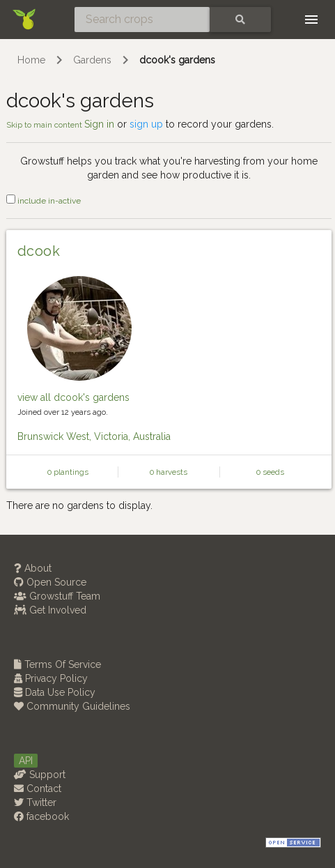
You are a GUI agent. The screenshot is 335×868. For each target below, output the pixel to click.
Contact (38, 789)
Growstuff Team (57, 596)
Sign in (99, 124)
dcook (39, 251)
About (33, 568)
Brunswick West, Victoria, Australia (94, 436)
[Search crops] (142, 20)
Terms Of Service (57, 664)
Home (31, 60)
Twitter (35, 802)
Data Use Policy (55, 692)
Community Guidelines (72, 706)
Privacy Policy (51, 678)
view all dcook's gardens (73, 397)
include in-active (44, 201)
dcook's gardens (177, 60)
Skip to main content (45, 125)
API (26, 761)
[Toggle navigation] (311, 20)
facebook (41, 816)
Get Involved (50, 610)
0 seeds (270, 472)
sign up (146, 124)
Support (40, 775)
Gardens (92, 60)
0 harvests (169, 472)
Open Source (50, 582)
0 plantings (68, 472)
